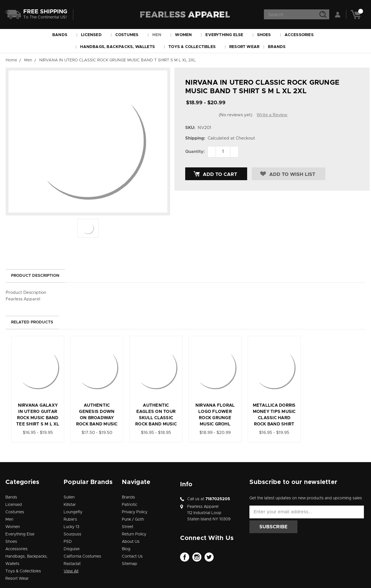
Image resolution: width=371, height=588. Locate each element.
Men (160, 35)
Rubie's (70, 520)
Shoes (267, 35)
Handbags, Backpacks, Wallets (120, 47)
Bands (62, 35)
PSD (68, 542)
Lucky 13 (71, 527)
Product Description (35, 276)
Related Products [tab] (32, 322)
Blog (126, 549)
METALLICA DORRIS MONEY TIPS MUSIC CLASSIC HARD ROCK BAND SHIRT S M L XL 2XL (274, 418)
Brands (279, 47)
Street (128, 527)
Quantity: (195, 152)
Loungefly (73, 512)
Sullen (69, 497)
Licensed (94, 35)
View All (71, 571)
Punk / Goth (133, 520)
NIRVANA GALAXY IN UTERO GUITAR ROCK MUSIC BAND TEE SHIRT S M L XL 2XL (38, 418)
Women (186, 35)
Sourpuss (72, 534)
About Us (131, 542)
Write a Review (272, 115)
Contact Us (132, 556)
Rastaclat (72, 564)
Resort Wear (244, 47)
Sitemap (130, 564)
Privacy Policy (135, 512)
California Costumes (82, 556)
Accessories (302, 35)
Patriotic (130, 505)
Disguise (72, 549)
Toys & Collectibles (195, 47)
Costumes (130, 35)
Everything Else (227, 35)
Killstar (70, 505)
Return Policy (134, 534)
